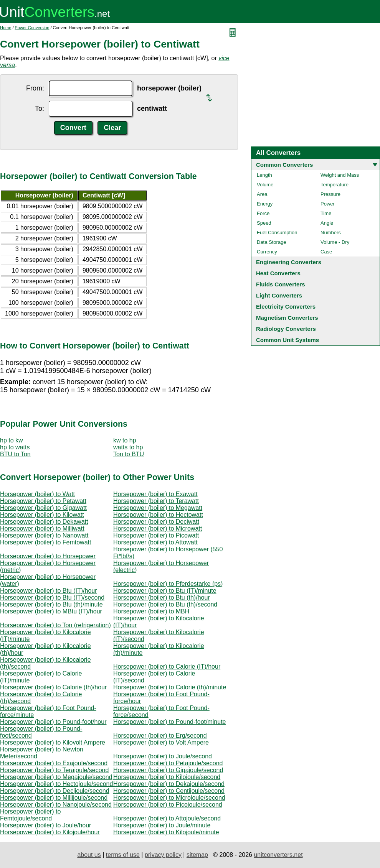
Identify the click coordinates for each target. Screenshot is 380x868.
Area (262, 194)
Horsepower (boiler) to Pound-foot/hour (53, 722)
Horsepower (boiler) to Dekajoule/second (169, 784)
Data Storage (272, 242)
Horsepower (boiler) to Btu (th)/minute (51, 604)
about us (89, 855)
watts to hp (128, 447)
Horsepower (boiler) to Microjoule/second (169, 798)
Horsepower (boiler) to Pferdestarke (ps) (168, 584)
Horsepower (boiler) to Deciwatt (156, 522)
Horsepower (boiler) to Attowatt (155, 542)
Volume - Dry (335, 242)
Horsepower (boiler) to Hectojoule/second (56, 784)
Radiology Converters (286, 329)
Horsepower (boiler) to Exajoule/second (54, 763)
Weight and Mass (340, 175)
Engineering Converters (289, 262)
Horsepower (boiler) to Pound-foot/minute (169, 722)
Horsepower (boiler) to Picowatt (156, 535)
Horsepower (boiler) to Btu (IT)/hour (49, 591)
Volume (265, 185)
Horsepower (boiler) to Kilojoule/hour (50, 832)
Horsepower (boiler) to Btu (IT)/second (52, 598)
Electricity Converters (286, 307)
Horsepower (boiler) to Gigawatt (43, 508)
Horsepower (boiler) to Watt (37, 494)
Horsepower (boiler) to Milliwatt (42, 529)
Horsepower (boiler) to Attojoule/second (167, 818)
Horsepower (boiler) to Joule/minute (162, 825)
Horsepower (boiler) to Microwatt (158, 529)
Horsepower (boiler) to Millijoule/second (54, 798)
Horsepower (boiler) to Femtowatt (45, 542)
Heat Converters (278, 273)
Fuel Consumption (277, 233)
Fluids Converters (281, 284)
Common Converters (284, 165)
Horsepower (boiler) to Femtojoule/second (30, 815)
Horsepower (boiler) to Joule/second (163, 756)
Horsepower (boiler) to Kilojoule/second (167, 777)
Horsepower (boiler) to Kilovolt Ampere (53, 742)
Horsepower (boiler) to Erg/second (160, 736)
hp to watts (15, 447)
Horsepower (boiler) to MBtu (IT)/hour (51, 611)
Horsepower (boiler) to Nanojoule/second (56, 805)
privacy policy (163, 855)
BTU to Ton (15, 454)
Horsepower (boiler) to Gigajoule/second (168, 770)
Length (264, 175)
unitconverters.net (278, 855)
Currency (267, 252)
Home (6, 28)
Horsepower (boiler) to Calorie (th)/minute (170, 687)
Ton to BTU (129, 454)
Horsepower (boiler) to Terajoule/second (54, 770)
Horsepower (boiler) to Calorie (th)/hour (53, 687)
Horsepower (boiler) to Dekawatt (44, 522)
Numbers (331, 233)
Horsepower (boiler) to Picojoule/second (168, 805)
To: (40, 108)
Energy (265, 204)
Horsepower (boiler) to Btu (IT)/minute (165, 591)
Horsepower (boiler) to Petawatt (43, 501)
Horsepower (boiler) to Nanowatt (44, 535)
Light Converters (279, 295)
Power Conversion (32, 28)
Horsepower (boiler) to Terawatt (156, 501)
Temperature (335, 185)
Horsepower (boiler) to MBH (151, 611)
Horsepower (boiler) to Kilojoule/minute (166, 832)
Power (328, 204)
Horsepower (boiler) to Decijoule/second (55, 791)
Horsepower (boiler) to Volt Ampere (161, 742)
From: (35, 88)
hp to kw (12, 440)
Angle (327, 223)
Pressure (330, 194)
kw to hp (125, 440)
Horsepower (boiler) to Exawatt (155, 494)
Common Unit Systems (287, 340)
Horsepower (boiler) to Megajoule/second (56, 777)
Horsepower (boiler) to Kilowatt (42, 515)
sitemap (197, 855)
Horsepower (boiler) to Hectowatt (158, 515)
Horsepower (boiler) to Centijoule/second (169, 791)
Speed (264, 223)
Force (263, 213)
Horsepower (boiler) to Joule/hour (45, 825)
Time (326, 213)
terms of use (123, 855)
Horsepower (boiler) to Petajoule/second (168, 763)
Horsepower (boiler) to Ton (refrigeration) (55, 625)
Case (326, 252)
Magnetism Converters (287, 318)
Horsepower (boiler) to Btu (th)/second (165, 604)
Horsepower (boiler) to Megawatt (158, 508)
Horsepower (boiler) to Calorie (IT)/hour (167, 667)
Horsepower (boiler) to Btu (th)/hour (162, 598)
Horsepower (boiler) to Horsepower (48, 556)
